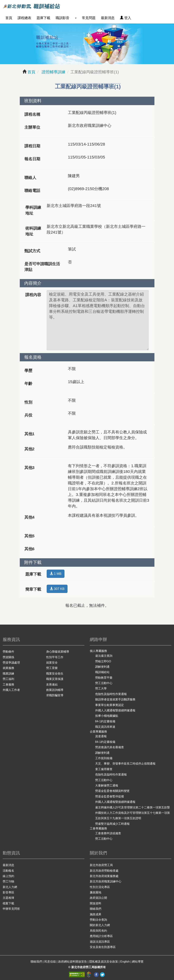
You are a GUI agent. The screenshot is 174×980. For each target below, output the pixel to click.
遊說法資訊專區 (100, 942)
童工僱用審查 (104, 769)
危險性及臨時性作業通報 (111, 694)
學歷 (28, 371)
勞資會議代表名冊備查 (110, 747)
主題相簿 (8, 898)
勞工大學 (101, 688)
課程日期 (32, 146)
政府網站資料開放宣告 (73, 962)
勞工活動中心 (104, 683)
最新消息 (108, 18)
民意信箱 (50, 962)
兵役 (28, 415)
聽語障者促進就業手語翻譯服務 (115, 699)
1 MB (56, 574)
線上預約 (8, 876)
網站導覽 (138, 962)
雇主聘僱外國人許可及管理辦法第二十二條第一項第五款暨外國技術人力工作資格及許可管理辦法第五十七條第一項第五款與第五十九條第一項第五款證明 (133, 813)
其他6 (29, 549)
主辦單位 (32, 127)
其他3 (29, 468)
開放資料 (96, 903)
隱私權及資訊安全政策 (104, 962)
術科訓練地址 (33, 231)
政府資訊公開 (98, 898)
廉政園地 (96, 892)
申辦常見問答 (11, 909)
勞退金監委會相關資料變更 (112, 791)
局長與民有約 (98, 931)
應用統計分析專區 (101, 936)
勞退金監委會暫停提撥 (110, 796)
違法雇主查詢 (104, 656)
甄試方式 (32, 251)
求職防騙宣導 (55, 695)
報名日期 (32, 159)
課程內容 (33, 295)
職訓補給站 (102, 672)
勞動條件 (8, 652)
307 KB (57, 589)
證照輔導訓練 (53, 72)
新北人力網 (10, 887)
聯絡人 (30, 178)
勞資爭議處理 (11, 663)
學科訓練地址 (33, 210)
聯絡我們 (96, 909)
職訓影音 (62, 18)
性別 (28, 402)
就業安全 (52, 663)
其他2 (29, 449)
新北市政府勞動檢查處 (104, 871)
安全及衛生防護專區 (103, 947)
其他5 (29, 536)
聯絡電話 (32, 191)
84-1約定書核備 (105, 721)
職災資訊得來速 (105, 727)
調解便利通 (102, 667)
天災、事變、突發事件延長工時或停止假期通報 (125, 764)
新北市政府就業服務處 (104, 876)
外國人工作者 (11, 690)
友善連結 (52, 685)
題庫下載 (43, 18)
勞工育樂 (52, 668)
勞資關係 (8, 657)
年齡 (28, 384)
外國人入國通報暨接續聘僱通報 (115, 710)
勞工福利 (8, 679)
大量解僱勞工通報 (107, 785)
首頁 (9, 18)
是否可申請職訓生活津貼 (42, 267)
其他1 (29, 434)
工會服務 (8, 685)
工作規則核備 (104, 758)
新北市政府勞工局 (101, 865)
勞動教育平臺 (104, 678)
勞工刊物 (8, 881)
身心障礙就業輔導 (58, 652)
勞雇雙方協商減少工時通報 (112, 824)
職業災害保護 (55, 679)
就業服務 (8, 668)
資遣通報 (101, 736)
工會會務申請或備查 (108, 833)
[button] (76, 18)
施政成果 (96, 914)
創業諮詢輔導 (55, 690)
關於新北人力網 (100, 925)
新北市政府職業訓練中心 (106, 881)
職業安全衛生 (55, 674)
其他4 (29, 517)
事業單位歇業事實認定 (110, 705)
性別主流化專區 (100, 887)
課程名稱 (32, 114)
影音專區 (8, 892)
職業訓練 (8, 674)
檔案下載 (8, 903)
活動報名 (8, 871)
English (125, 962)
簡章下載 (33, 589)
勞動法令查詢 (98, 920)
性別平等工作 (55, 657)
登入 (126, 18)
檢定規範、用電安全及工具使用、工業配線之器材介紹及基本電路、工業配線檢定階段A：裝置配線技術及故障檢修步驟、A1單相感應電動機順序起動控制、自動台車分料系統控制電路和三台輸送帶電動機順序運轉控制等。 (98, 320)
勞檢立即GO (103, 661)
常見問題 (89, 18)
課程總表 (24, 18)
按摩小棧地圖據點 (107, 716)
